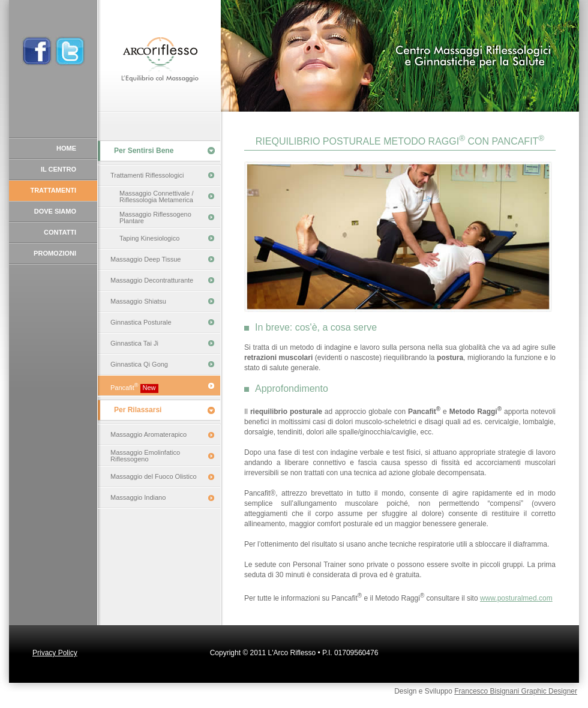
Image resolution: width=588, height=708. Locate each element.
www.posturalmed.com (516, 598)
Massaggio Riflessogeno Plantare (155, 217)
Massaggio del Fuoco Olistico (154, 476)
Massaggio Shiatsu (138, 301)
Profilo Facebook (37, 51)
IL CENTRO (58, 169)
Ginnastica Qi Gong (139, 364)
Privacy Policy (55, 653)
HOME (66, 148)
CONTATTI (60, 232)
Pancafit (134, 388)
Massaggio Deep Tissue (145, 259)
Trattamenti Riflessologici (147, 175)
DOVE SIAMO (55, 211)
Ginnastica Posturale (141, 322)
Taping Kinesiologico (149, 238)
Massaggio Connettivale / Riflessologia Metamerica (157, 196)
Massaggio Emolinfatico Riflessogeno (145, 456)
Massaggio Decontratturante (152, 280)
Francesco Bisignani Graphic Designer (516, 691)
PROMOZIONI (55, 253)
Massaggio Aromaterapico (148, 434)
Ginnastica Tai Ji (134, 343)
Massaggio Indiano (138, 497)
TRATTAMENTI (53, 190)
